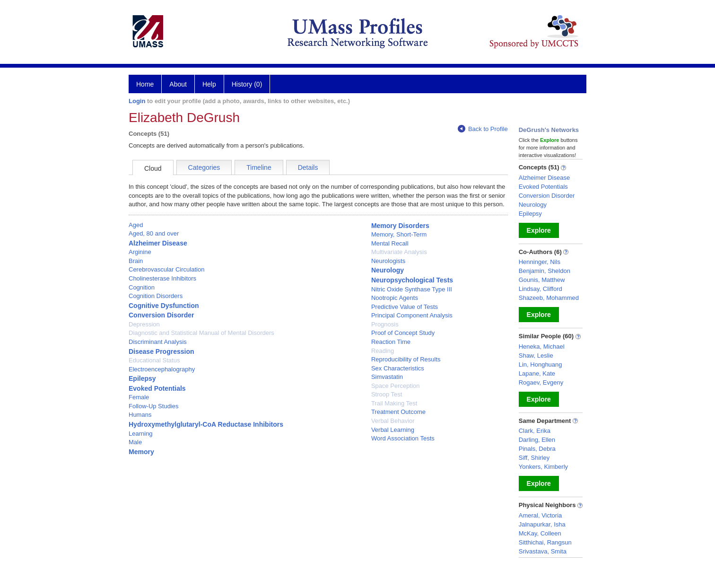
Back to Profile (483, 129)
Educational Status (154, 360)
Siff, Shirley (534, 458)
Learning (141, 434)
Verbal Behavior (393, 421)
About (178, 84)
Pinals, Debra (537, 449)
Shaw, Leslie (536, 355)
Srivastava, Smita (543, 551)
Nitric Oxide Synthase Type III (412, 289)
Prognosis (385, 324)
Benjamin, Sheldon (545, 271)
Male (135, 442)
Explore (539, 230)
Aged (136, 225)
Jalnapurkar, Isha (542, 524)
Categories (204, 167)
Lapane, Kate (537, 373)
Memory (141, 452)
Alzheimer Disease (158, 243)
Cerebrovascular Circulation (166, 269)
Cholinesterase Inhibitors (162, 278)
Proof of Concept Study (403, 333)
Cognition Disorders (156, 296)
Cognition (142, 287)
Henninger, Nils (540, 262)
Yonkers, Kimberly (543, 467)
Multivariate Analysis (399, 252)
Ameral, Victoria (541, 515)
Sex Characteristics (398, 368)
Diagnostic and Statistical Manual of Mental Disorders (201, 333)
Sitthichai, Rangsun (545, 542)
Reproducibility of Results (406, 359)
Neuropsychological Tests (412, 280)
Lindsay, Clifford (541, 289)
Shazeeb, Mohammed (549, 298)
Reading (383, 351)
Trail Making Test (394, 403)
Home (145, 84)
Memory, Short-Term (399, 234)
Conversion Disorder (161, 315)
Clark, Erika (535, 431)
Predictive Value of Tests (405, 307)
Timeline (259, 167)
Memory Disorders (400, 226)
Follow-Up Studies (154, 406)
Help (209, 84)
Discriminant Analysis (158, 342)
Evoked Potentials (157, 388)
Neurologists (388, 261)
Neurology (388, 270)
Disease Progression (161, 351)
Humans (140, 415)
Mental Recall (390, 243)
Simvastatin (387, 377)
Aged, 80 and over (154, 233)
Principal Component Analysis (412, 315)
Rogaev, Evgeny (541, 382)
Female (139, 397)
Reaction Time (391, 342)
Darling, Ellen (537, 440)
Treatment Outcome (398, 412)
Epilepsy (142, 378)
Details (308, 167)
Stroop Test (387, 394)
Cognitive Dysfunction (164, 306)
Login (137, 101)
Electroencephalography (162, 369)
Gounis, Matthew (542, 280)
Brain (136, 261)
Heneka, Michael (542, 347)
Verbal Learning (393, 430)
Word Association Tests (403, 438)
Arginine (140, 252)
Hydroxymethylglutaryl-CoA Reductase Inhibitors (206, 424)
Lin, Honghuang (541, 364)
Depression (144, 324)
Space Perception (396, 386)
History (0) (247, 84)
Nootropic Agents (395, 298)
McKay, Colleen (540, 533)
